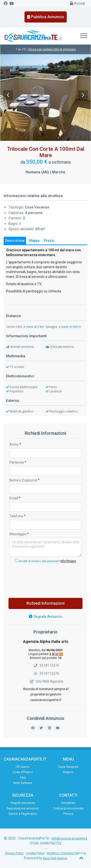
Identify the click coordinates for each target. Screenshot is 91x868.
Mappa (34, 241)
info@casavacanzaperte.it (70, 838)
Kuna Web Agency (55, 858)
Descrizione (15, 241)
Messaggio (19, 534)
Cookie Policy (35, 853)
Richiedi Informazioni (45, 603)
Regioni (68, 772)
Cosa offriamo (23, 772)
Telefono (18, 516)
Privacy (68, 814)
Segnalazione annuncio (23, 808)
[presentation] (46, 579)
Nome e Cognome (25, 480)
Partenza (18, 462)
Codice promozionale (68, 808)
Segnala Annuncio (45, 617)
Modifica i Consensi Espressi (66, 853)
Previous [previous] (8, 95)
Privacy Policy (15, 853)
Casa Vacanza (68, 767)
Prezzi (49, 241)
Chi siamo (23, 767)
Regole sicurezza (23, 803)
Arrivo (15, 444)
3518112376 (45, 665)
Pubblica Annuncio (46, 17)
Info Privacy (68, 561)
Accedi (77, 3)
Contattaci (68, 803)
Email (15, 498)
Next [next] (83, 95)
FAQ (23, 778)
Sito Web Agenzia (45, 681)
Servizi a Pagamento (23, 814)
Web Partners (23, 783)
